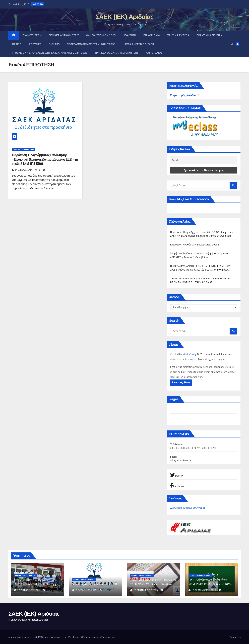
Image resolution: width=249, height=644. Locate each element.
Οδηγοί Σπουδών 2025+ (102, 35)
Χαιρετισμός (154, 53)
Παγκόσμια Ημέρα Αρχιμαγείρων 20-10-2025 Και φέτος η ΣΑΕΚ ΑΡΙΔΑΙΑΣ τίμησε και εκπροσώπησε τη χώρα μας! (36, 584)
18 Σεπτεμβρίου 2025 (204, 590)
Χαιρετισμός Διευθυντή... (186, 95)
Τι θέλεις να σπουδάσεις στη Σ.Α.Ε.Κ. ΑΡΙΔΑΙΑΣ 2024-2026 (50, 53)
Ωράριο (17, 44)
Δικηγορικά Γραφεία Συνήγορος (188, 508)
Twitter (176, 475)
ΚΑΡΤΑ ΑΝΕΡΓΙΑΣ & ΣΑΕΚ (138, 44)
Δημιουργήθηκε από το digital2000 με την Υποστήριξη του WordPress (44, 637)
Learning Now (181, 382)
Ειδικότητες (32, 35)
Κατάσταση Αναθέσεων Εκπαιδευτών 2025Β (195, 245)
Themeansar (108, 637)
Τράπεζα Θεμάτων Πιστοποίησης (117, 53)
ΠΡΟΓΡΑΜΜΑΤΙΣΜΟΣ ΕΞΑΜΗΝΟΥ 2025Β (91, 44)
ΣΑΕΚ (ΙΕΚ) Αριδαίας (124, 17)
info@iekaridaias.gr (181, 460)
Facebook (177, 485)
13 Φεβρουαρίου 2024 (28, 170)
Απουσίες (35, 44)
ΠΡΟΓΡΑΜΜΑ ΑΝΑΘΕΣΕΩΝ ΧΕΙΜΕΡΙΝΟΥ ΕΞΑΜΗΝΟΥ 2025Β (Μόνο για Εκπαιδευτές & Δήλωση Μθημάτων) (211, 584)
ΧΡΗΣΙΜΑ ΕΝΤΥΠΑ (178, 35)
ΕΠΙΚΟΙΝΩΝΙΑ (152, 35)
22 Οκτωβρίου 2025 (29, 590)
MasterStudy (190, 354)
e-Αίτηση (130, 35)
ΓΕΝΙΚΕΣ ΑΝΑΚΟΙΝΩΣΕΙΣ (64, 35)
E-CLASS (54, 44)
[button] (232, 44)
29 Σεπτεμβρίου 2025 (146, 590)
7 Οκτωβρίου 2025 (86, 590)
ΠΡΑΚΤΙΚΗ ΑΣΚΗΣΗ (209, 35)
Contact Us (235, 637)
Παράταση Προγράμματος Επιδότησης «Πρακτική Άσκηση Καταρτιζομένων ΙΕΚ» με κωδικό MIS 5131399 (45, 159)
